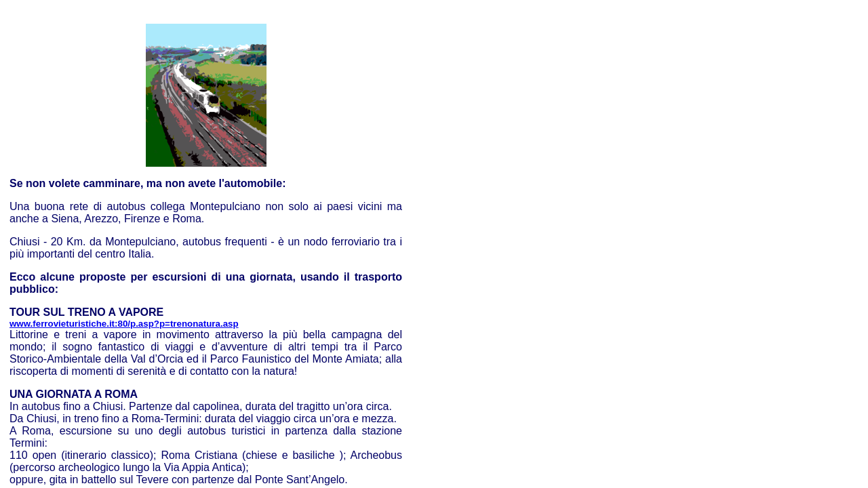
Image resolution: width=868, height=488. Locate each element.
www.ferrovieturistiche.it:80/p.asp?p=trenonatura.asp (124, 324)
